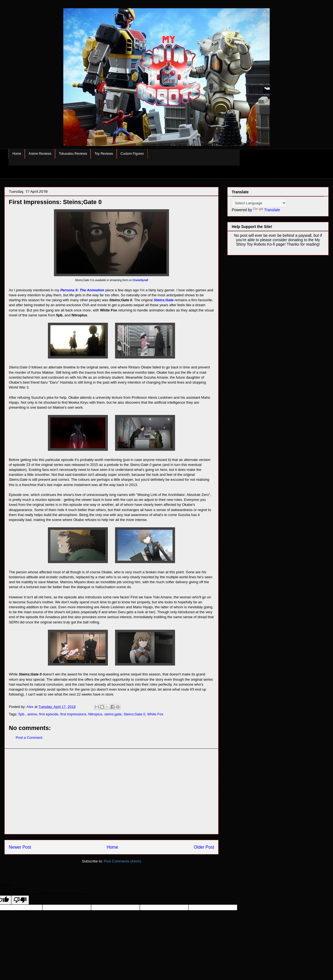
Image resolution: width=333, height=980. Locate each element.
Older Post (204, 847)
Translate (267, 210)
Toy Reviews (104, 154)
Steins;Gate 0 (134, 714)
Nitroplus (95, 714)
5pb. (22, 714)
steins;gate (113, 714)
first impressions (73, 714)
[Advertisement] (111, 791)
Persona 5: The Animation (82, 290)
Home (17, 154)
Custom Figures (132, 154)
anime (32, 714)
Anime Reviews (40, 154)
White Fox (155, 714)
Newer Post (20, 847)
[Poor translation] (20, 900)
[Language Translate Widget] (259, 203)
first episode (49, 714)
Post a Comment (29, 738)
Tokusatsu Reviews (73, 154)
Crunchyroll (140, 280)
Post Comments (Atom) (122, 861)
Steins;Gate (164, 300)
